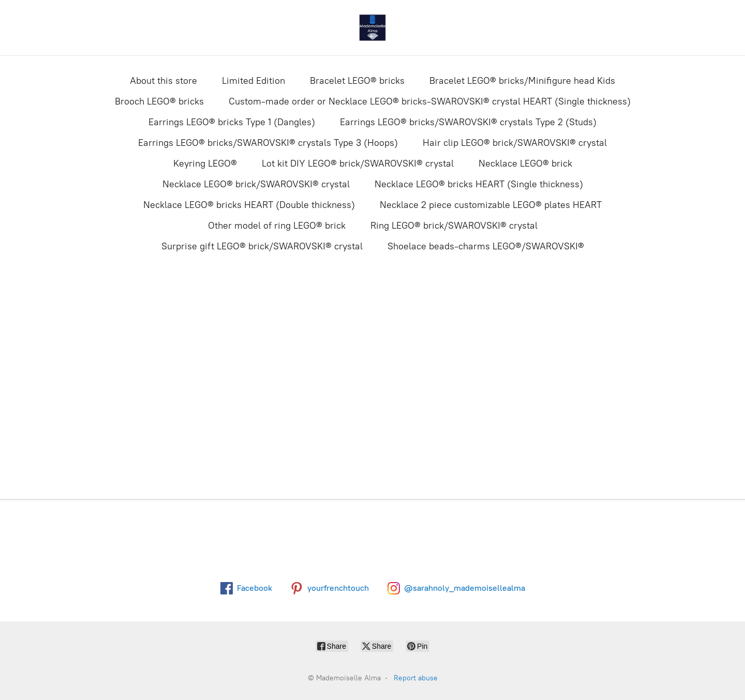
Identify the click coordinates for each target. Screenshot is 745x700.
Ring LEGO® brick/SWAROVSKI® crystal (454, 226)
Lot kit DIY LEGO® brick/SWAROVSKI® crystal (358, 163)
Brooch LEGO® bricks (159, 101)
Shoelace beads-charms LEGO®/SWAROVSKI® (486, 246)
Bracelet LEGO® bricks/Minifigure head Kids (522, 81)
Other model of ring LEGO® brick (277, 226)
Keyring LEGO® (205, 163)
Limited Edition (254, 81)
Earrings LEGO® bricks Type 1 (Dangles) (232, 122)
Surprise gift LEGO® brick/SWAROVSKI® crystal (262, 246)
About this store (163, 81)
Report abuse (416, 678)
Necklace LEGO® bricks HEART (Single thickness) (479, 184)
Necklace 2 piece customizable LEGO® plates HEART (491, 205)
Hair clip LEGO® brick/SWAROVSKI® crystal (515, 143)
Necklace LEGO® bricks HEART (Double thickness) (249, 205)
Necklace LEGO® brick (525, 163)
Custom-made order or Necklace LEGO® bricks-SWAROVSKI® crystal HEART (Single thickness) (430, 101)
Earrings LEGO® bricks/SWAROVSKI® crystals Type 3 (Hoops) (268, 143)
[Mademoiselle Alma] (373, 28)
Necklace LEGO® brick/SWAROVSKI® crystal (256, 184)
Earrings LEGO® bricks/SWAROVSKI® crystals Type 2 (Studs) (468, 122)
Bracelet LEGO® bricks (357, 81)
